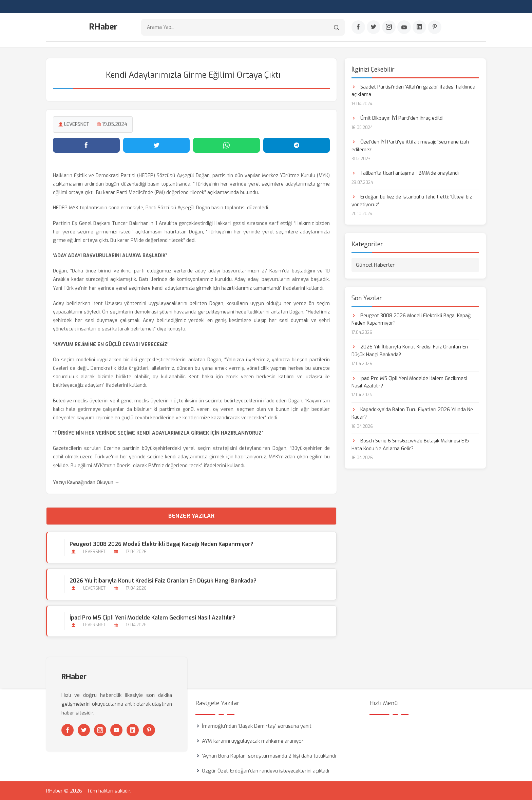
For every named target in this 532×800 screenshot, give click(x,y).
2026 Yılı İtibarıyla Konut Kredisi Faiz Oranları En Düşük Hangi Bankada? (163, 581)
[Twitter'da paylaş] (157, 145)
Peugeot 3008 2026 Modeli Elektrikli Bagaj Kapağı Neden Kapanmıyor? (161, 544)
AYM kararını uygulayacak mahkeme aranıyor (253, 741)
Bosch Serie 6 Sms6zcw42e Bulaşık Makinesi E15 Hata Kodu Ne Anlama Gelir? (410, 445)
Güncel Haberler (375, 265)
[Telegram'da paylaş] (297, 145)
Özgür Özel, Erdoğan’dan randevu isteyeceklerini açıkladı (265, 770)
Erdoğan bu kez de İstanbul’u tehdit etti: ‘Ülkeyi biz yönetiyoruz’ (412, 201)
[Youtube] (404, 27)
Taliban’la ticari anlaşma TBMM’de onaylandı (405, 173)
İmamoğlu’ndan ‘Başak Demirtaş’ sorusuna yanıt (257, 726)
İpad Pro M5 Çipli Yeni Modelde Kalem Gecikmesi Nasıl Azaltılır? (153, 617)
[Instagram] (389, 27)
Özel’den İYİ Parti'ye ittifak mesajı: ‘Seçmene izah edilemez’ (410, 145)
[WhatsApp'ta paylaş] (226, 145)
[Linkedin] (419, 27)
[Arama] (336, 27)
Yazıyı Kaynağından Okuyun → (86, 482)
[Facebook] (358, 27)
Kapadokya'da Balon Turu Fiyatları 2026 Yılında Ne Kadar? (412, 413)
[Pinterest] (435, 27)
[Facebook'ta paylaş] (86, 145)
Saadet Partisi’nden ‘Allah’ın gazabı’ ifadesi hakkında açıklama (413, 90)
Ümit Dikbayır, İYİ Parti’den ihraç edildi (397, 118)
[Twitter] (374, 27)
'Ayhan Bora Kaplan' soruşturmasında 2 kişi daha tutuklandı (269, 756)
